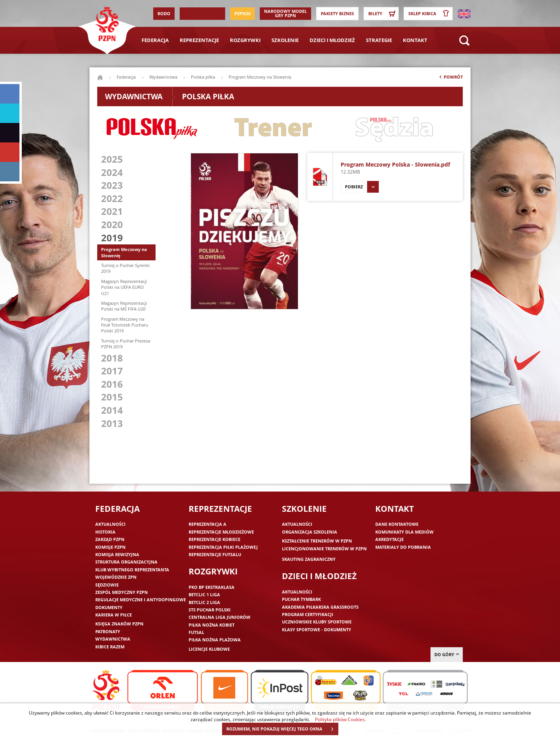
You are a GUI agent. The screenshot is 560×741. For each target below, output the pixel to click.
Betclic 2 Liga (204, 602)
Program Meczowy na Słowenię (124, 252)
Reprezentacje (199, 40)
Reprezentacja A (207, 524)
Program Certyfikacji (308, 614)
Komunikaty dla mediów (404, 532)
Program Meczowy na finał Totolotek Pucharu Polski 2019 (125, 325)
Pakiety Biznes (337, 13)
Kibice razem (110, 647)
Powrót (450, 79)
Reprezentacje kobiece (214, 539)
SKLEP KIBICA (430, 14)
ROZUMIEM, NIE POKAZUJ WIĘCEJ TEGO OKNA (282, 729)
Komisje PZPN (110, 547)
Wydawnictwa (163, 77)
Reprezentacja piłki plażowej (223, 547)
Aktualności (110, 524)
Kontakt (415, 40)
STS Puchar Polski (210, 610)
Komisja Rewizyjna (117, 554)
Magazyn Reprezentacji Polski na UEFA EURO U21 (124, 287)
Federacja (155, 40)
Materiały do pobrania (403, 547)
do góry (447, 654)
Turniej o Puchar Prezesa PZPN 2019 (126, 344)
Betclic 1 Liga (204, 594)
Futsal (196, 632)
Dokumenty (109, 607)
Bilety (383, 14)
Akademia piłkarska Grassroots (320, 607)
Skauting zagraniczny (309, 559)
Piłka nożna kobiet (212, 625)
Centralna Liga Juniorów (220, 617)
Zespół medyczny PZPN (122, 592)
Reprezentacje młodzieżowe (221, 532)
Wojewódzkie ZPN (116, 577)
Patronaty (108, 631)
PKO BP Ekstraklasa (212, 587)
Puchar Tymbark (301, 599)
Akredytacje (389, 539)
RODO (164, 13)
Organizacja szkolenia (310, 532)
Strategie (379, 40)
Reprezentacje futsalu (215, 554)
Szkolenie (285, 40)
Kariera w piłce (114, 615)
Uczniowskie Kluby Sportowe (317, 622)
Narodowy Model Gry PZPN (285, 13)
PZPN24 (242, 13)
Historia (105, 532)
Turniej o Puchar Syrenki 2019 (125, 268)
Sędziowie (107, 585)
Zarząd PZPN (110, 539)
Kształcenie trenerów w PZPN (317, 541)
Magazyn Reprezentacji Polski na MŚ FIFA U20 (124, 306)
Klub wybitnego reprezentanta (132, 570)
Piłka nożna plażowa (215, 640)
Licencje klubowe (209, 649)
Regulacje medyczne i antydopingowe (141, 600)
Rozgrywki (245, 40)
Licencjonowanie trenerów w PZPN (324, 549)
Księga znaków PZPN (119, 624)
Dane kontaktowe (397, 524)
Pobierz (362, 187)
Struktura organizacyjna (126, 562)
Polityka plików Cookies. (340, 719)
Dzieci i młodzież (332, 40)
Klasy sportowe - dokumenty (317, 629)
